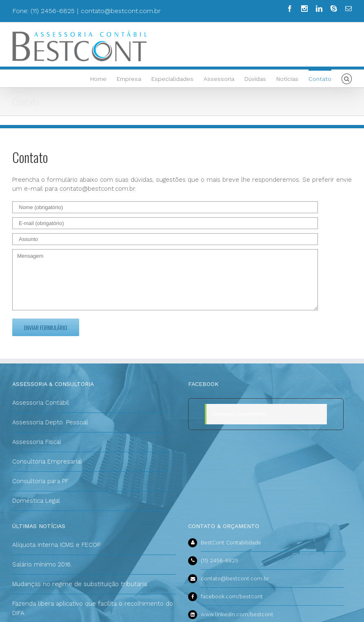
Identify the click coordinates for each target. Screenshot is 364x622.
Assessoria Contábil (41, 403)
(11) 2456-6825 (220, 561)
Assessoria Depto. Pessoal (50, 422)
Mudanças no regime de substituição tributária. (80, 584)
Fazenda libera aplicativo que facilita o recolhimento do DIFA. (93, 608)
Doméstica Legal (36, 501)
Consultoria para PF (40, 481)
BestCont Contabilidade (231, 543)
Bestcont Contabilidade (240, 414)
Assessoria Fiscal (37, 442)
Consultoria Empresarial (47, 461)
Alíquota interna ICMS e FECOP (56, 545)
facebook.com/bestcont (232, 596)
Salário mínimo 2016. (42, 564)
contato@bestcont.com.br (121, 11)
